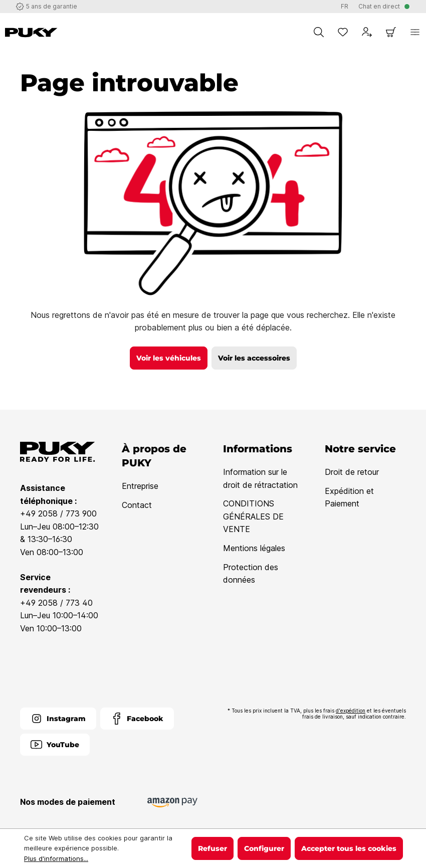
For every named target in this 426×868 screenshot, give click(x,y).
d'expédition (351, 711)
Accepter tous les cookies (349, 848)
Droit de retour (352, 472)
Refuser (212, 848)
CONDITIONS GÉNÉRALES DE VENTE (253, 516)
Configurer (264, 848)
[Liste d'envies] (343, 32)
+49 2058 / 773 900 (58, 513)
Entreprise (140, 486)
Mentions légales (254, 548)
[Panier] (391, 32)
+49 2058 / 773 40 (56, 603)
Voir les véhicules (169, 358)
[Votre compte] (367, 32)
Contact (137, 505)
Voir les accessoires (254, 358)
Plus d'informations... (56, 858)
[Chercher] (319, 32)
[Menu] (415, 32)
